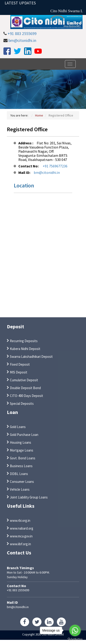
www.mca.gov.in (21, 536)
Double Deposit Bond (25, 388)
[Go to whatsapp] (75, 630)
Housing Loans (21, 442)
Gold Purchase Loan (24, 435)
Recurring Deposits (24, 341)
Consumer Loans (22, 482)
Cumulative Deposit (24, 380)
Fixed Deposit (20, 364)
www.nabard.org (22, 528)
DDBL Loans (19, 474)
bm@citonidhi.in (22, 40)
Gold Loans (18, 427)
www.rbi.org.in (20, 520)
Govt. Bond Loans (23, 458)
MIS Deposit (19, 372)
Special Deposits (22, 404)
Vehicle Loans (20, 489)
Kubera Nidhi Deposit (25, 349)
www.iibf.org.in (20, 544)
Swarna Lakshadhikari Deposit (31, 357)
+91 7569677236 (55, 166)
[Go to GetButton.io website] (75, 639)
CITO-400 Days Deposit (26, 396)
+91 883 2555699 (22, 34)
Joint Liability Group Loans (29, 497)
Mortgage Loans (22, 450)
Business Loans (21, 466)
